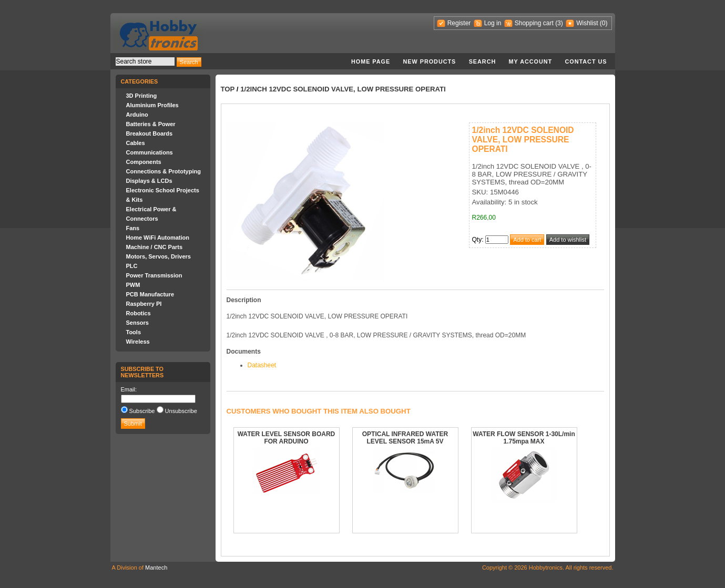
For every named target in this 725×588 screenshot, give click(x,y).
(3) (559, 23)
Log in (493, 23)
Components (144, 162)
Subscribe (142, 411)
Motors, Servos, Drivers (159, 256)
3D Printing (142, 96)
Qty (477, 240)
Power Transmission (154, 275)
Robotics (139, 313)
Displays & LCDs (149, 181)
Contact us (586, 61)
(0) (604, 23)
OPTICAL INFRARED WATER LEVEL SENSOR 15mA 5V (405, 438)
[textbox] (145, 61)
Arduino (137, 115)
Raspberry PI (144, 304)
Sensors (137, 323)
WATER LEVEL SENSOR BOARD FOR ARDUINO (287, 438)
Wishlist (587, 23)
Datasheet (262, 365)
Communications (150, 152)
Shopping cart (534, 23)
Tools (134, 332)
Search (483, 61)
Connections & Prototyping (164, 171)
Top (228, 89)
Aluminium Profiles (152, 105)
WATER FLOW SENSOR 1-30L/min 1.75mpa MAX (524, 438)
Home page (371, 61)
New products (430, 61)
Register (459, 23)
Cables (136, 143)
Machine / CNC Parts (155, 247)
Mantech (156, 568)
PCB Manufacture (150, 294)
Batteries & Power (151, 124)
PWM (133, 285)
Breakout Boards (150, 133)
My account (531, 61)
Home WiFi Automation (158, 238)
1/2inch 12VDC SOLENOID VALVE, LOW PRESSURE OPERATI (343, 89)
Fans (133, 228)
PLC (132, 266)
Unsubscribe (181, 411)
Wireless (138, 342)
